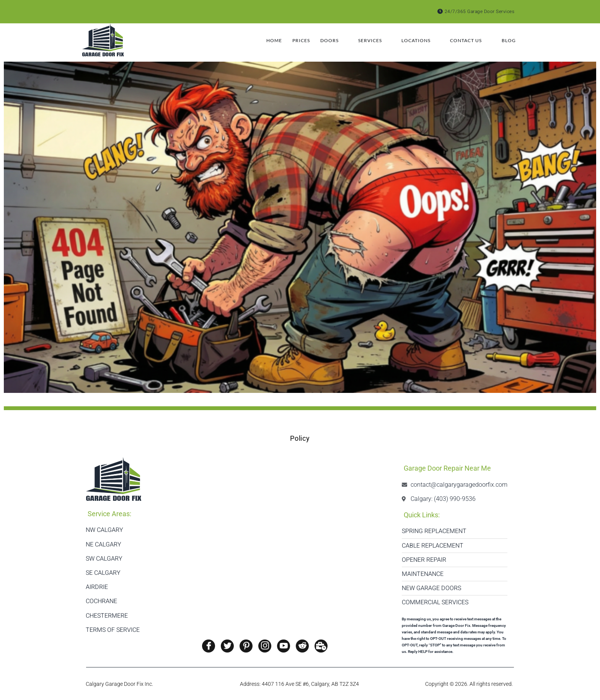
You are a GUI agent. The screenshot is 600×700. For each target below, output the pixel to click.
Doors (316, 41)
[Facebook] (209, 646)
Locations (412, 41)
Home (247, 40)
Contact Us (467, 41)
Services (361, 41)
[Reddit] (302, 646)
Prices (279, 40)
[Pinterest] (246, 646)
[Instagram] (265, 646)
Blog (511, 40)
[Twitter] (227, 646)
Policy (300, 438)
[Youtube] (284, 646)
